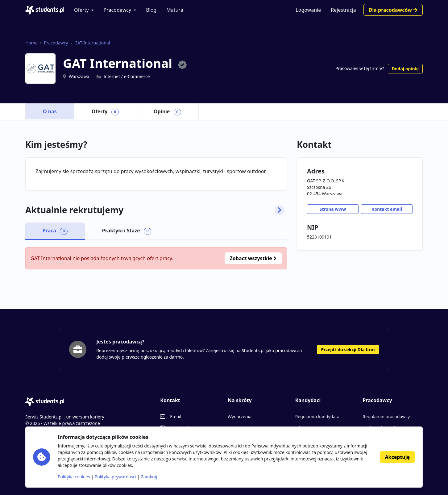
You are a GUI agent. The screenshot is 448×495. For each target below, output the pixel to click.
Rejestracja (343, 10)
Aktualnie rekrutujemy (155, 210)
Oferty (81, 10)
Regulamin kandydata (317, 416)
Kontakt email (387, 209)
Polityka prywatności (116, 477)
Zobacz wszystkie (253, 258)
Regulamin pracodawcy (386, 416)
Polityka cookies (74, 477)
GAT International (92, 43)
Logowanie (308, 10)
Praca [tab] (55, 231)
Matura (175, 10)
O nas (50, 111)
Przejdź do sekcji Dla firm (348, 349)
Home (31, 43)
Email (176, 416)
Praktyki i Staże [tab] (127, 231)
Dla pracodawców (393, 10)
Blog (151, 10)
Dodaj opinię (405, 69)
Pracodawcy (118, 10)
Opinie (167, 112)
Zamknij (149, 477)
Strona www (333, 209)
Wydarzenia (240, 416)
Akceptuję (397, 457)
